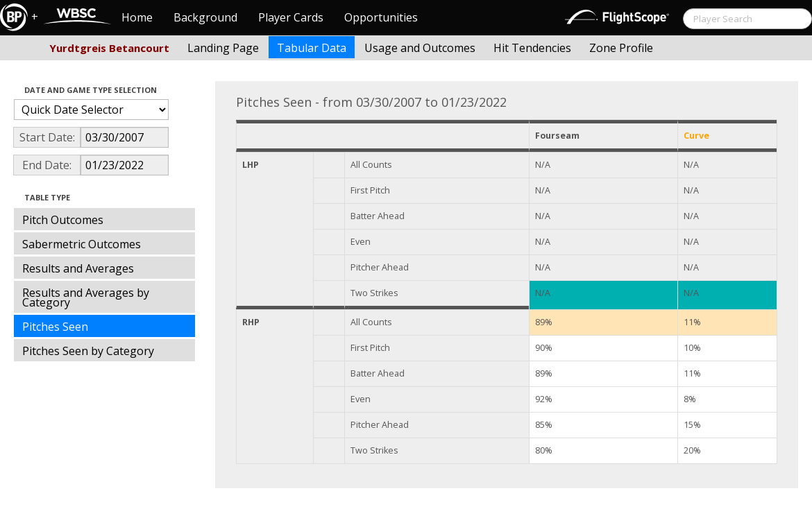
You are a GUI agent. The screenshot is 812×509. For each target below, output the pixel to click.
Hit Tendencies (532, 48)
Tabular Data (312, 48)
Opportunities (381, 17)
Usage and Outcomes (420, 48)
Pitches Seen (55, 327)
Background (205, 17)
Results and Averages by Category (86, 297)
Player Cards (291, 17)
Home (137, 17)
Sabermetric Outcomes (82, 244)
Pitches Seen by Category (88, 351)
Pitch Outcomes (63, 220)
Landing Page (223, 48)
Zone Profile (621, 48)
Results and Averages (78, 268)
